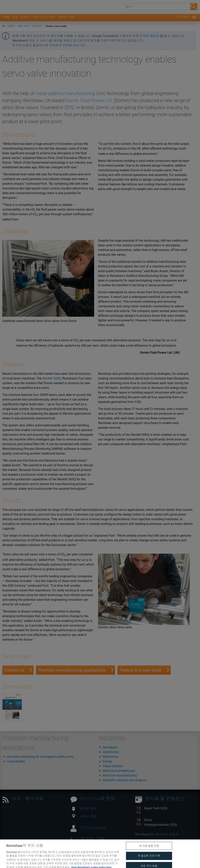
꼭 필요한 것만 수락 (149, 862)
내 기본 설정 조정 (149, 851)
